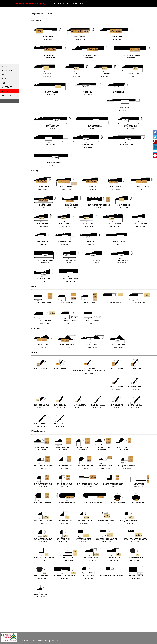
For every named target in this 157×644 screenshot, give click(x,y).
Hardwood (7, 71)
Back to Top (7, 95)
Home (4, 66)
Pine (4, 75)
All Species (7, 87)
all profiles (7, 91)
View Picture (48, 40)
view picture (116, 40)
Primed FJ (6, 79)
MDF (3, 83)
